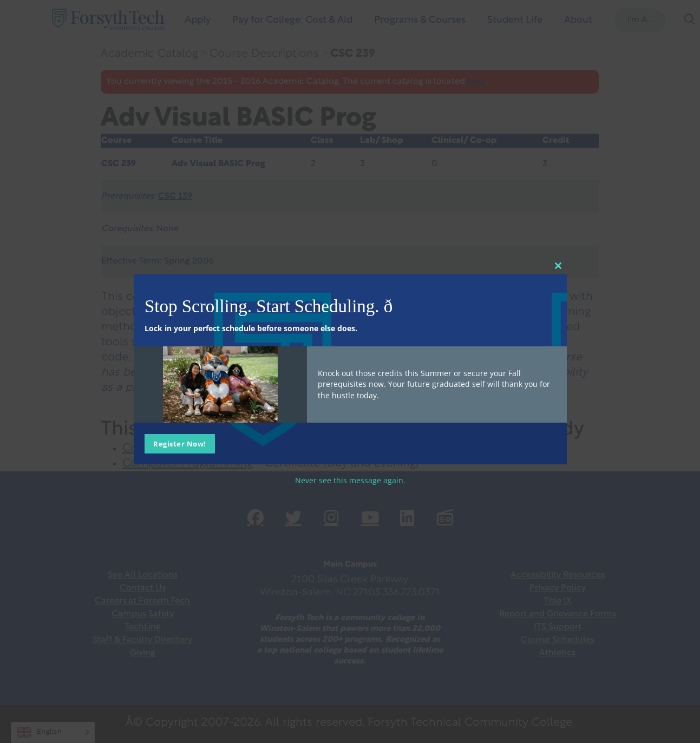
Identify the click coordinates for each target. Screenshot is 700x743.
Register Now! (180, 444)
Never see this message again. (350, 480)
